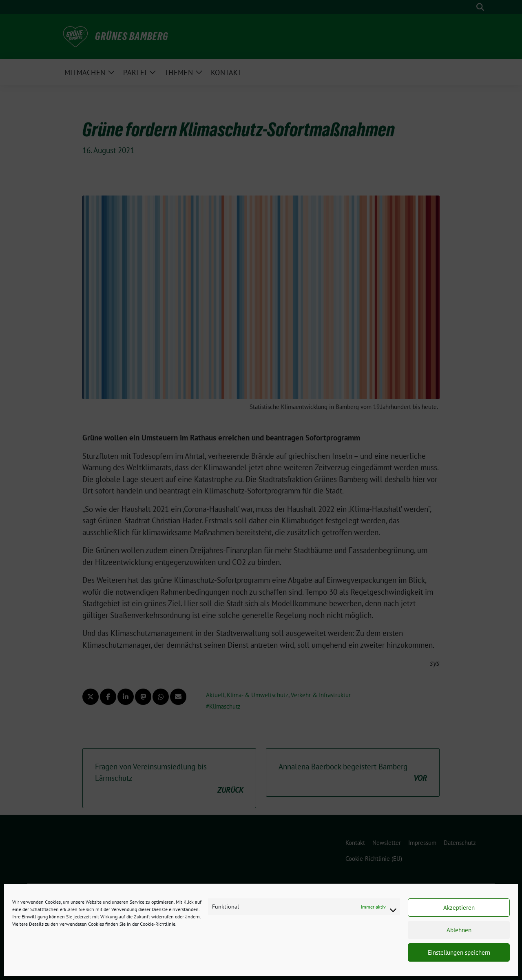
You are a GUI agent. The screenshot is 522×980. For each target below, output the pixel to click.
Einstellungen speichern (459, 952)
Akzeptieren (459, 908)
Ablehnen (459, 930)
